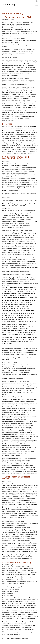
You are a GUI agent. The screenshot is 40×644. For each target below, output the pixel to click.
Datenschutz (18, 638)
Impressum (25, 638)
